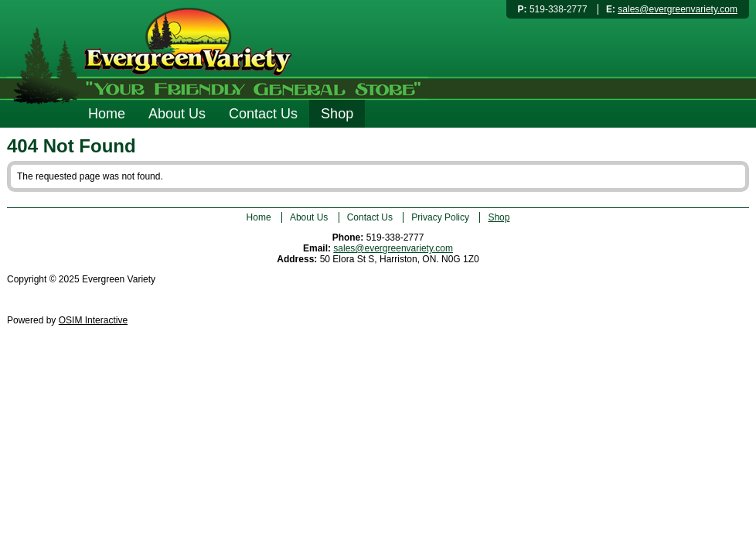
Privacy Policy (440, 217)
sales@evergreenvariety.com (678, 9)
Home (107, 114)
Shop (337, 114)
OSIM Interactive (93, 320)
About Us (177, 114)
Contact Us (263, 114)
